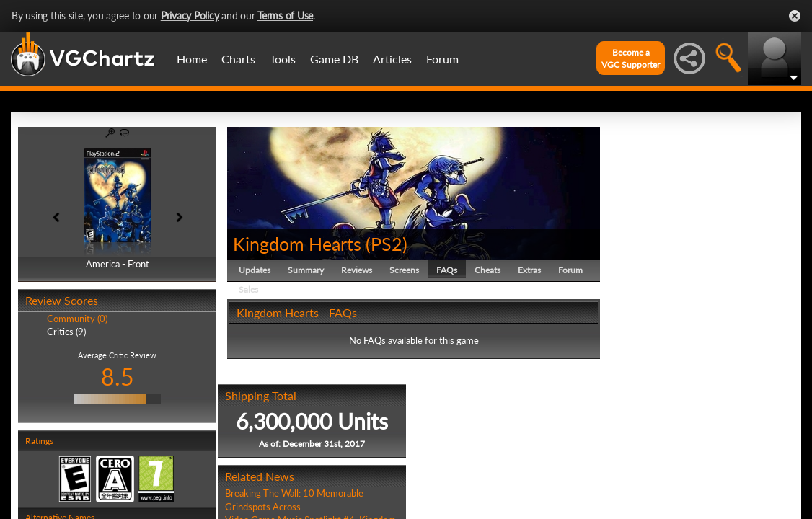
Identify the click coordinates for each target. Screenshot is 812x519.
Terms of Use (285, 15)
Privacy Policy (190, 15)
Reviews (357, 270)
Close (795, 16)
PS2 (387, 244)
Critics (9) (66, 332)
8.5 (118, 377)
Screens (404, 270)
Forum (442, 59)
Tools (283, 59)
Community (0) (77, 319)
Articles (392, 59)
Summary (306, 270)
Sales (248, 289)
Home (192, 59)
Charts (238, 59)
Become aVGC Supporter (631, 58)
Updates (255, 270)
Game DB (334, 59)
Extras (529, 270)
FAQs (447, 270)
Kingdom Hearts (297, 244)
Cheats (487, 270)
